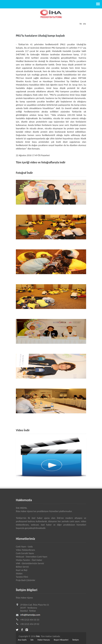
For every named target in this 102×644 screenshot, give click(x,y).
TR (81, 24)
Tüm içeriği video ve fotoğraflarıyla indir (41, 162)
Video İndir (23, 430)
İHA (38, 636)
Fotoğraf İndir (24, 173)
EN (85, 24)
